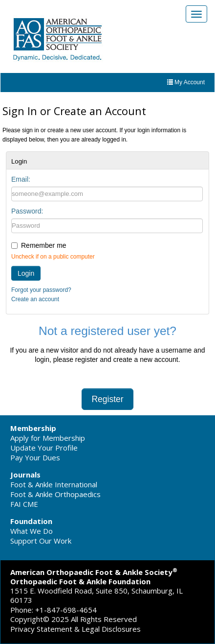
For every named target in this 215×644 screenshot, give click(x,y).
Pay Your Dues (35, 457)
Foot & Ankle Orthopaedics (55, 494)
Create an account (35, 299)
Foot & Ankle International (54, 484)
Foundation (31, 521)
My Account (186, 82)
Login (26, 273)
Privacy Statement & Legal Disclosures (75, 629)
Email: (21, 179)
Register (107, 399)
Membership (33, 428)
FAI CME (24, 504)
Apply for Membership (48, 438)
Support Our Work (41, 541)
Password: (27, 211)
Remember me (44, 245)
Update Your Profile (44, 448)
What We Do (32, 531)
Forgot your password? (41, 290)
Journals (25, 475)
